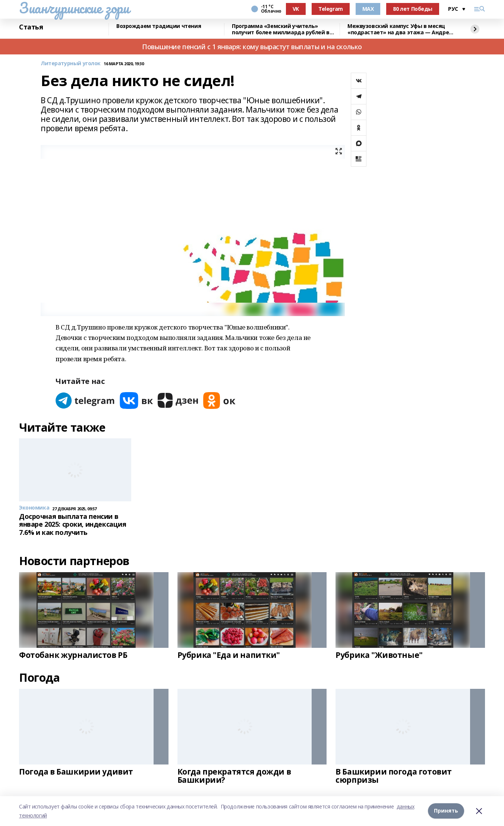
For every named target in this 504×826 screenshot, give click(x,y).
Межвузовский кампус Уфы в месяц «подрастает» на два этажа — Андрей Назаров (400, 29)
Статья (31, 27)
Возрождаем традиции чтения (159, 26)
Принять (446, 811)
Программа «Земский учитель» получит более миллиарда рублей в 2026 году (281, 29)
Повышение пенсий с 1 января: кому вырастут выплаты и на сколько (252, 47)
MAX (368, 9)
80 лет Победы (413, 9)
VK (296, 9)
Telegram (331, 9)
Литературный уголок (71, 64)
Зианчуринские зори (74, 8)
